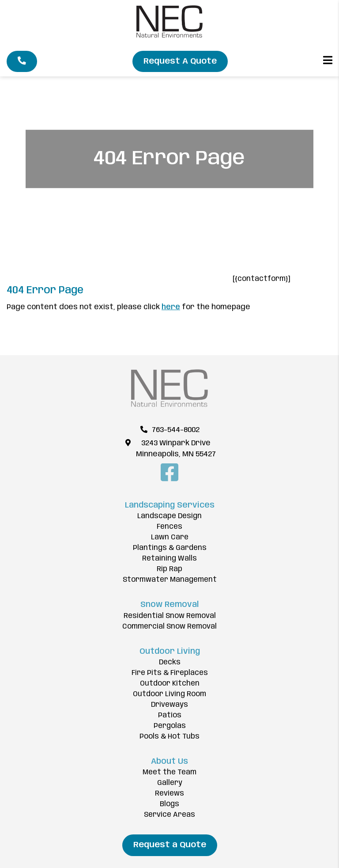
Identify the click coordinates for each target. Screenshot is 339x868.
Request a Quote (170, 845)
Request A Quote (180, 61)
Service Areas (169, 815)
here (171, 307)
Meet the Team (169, 772)
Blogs (169, 804)
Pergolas (170, 726)
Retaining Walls (169, 559)
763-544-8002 (176, 430)
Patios (170, 715)
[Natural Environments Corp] (169, 36)
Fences (169, 527)
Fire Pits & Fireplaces (170, 673)
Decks (170, 662)
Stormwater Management (170, 580)
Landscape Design (169, 516)
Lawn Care (170, 537)
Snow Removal (169, 605)
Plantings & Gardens (170, 548)
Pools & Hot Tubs (169, 737)
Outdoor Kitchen (170, 684)
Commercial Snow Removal (169, 627)
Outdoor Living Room (169, 694)
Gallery (170, 783)
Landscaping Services (170, 505)
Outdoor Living (170, 652)
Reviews (169, 794)
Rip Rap (169, 569)
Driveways (169, 705)
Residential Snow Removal (170, 616)
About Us (169, 762)
